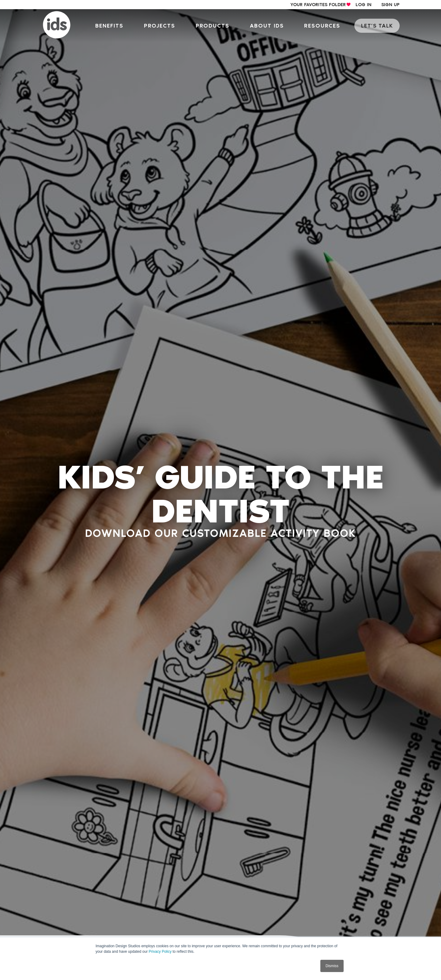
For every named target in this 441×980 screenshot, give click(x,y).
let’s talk (378, 26)
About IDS (269, 26)
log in (364, 5)
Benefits (114, 26)
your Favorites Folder (318, 5)
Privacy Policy (160, 952)
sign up (390, 5)
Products (216, 26)
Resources (324, 26)
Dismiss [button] (332, 966)
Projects (163, 26)
